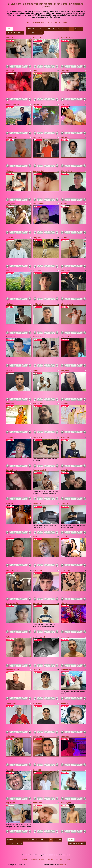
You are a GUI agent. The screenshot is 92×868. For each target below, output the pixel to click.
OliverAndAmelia (67, 304)
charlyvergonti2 (39, 637)
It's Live (50, 23)
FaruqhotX (37, 270)
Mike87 (36, 537)
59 (38, 33)
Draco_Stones (38, 204)
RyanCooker (65, 570)
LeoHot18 (9, 238)
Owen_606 (37, 770)
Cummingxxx (66, 71)
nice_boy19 (37, 570)
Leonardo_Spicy (39, 171)
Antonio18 (64, 504)
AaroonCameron (67, 470)
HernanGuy (65, 437)
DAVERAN (64, 704)
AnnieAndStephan (12, 670)
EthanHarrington (67, 171)
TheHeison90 (38, 704)
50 (53, 29)
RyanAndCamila (12, 603)
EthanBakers (38, 403)
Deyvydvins (38, 104)
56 (81, 29)
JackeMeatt (65, 137)
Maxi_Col (9, 270)
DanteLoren (38, 137)
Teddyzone (65, 736)
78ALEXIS (9, 770)
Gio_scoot (37, 38)
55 (76, 29)
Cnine (35, 71)
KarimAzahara (11, 704)
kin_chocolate (66, 337)
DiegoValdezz (66, 770)
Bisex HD (58, 23)
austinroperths (66, 670)
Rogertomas (10, 803)
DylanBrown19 (39, 736)
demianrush (38, 803)
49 (49, 29)
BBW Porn (27, 23)
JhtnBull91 (37, 670)
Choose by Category (15, 33)
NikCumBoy (10, 38)
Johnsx (8, 537)
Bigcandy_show (67, 38)
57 (28, 33)
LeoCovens (65, 637)
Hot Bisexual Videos (39, 23)
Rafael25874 (38, 437)
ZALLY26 (64, 537)
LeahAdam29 (11, 736)
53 (67, 29)
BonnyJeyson (66, 803)
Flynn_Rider (10, 204)
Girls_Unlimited (11, 470)
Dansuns (64, 204)
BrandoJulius (11, 337)
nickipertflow (38, 304)
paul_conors (65, 270)
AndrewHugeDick (40, 470)
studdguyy (65, 403)
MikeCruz (9, 171)
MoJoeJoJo (10, 637)
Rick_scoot (65, 104)
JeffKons (64, 603)
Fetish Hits (63, 865)
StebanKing (38, 603)
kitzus (35, 371)
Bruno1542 (37, 504)
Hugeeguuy (10, 403)
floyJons (64, 238)
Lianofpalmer (11, 437)
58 (33, 33)
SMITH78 (9, 371)
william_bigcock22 (13, 570)
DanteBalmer (38, 337)
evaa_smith (65, 371)
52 (63, 29)
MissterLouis (11, 504)
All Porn (66, 23)
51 (58, 29)
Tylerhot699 (10, 304)
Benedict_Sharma (12, 104)
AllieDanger (10, 71)
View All (31, 29)
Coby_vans (37, 238)
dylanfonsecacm (12, 137)
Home (9, 29)
